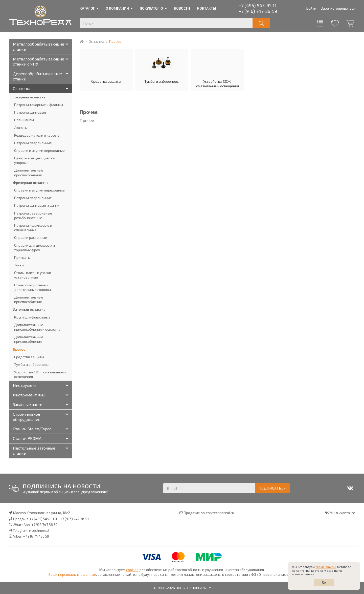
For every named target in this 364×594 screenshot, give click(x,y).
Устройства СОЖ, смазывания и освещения (218, 70)
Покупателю (151, 8)
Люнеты (21, 127)
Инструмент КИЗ (29, 395)
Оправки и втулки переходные (39, 150)
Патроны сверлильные (33, 143)
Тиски (19, 265)
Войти (311, 8)
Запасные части (28, 404)
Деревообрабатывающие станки (37, 76)
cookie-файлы (326, 567)
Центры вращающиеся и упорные (35, 160)
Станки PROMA (27, 438)
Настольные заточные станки (34, 451)
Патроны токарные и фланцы (39, 105)
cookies (132, 570)
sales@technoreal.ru (217, 513)
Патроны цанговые (30, 112)
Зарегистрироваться (338, 8)
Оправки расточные (31, 237)
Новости (182, 8)
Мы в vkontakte (342, 513)
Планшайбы (24, 120)
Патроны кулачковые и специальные (33, 228)
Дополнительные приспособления (29, 172)
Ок (324, 582)
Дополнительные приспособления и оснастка (37, 327)
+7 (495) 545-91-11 (258, 5)
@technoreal (39, 530)
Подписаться (272, 488)
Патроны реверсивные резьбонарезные (33, 215)
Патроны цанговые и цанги (37, 205)
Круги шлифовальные (32, 317)
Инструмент (25, 385)
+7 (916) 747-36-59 (258, 11)
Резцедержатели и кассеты (37, 135)
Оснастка (96, 41)
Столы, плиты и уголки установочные (33, 275)
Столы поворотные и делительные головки (32, 287)
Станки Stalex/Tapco (32, 429)
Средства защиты (106, 67)
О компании (117, 8)
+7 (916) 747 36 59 (74, 519)
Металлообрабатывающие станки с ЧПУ (39, 61)
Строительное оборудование (27, 417)
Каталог (87, 8)
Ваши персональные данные (72, 574)
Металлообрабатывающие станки (39, 47)
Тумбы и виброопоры (162, 67)
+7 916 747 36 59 (44, 525)
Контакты (207, 8)
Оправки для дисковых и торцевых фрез (35, 248)
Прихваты (22, 257)
